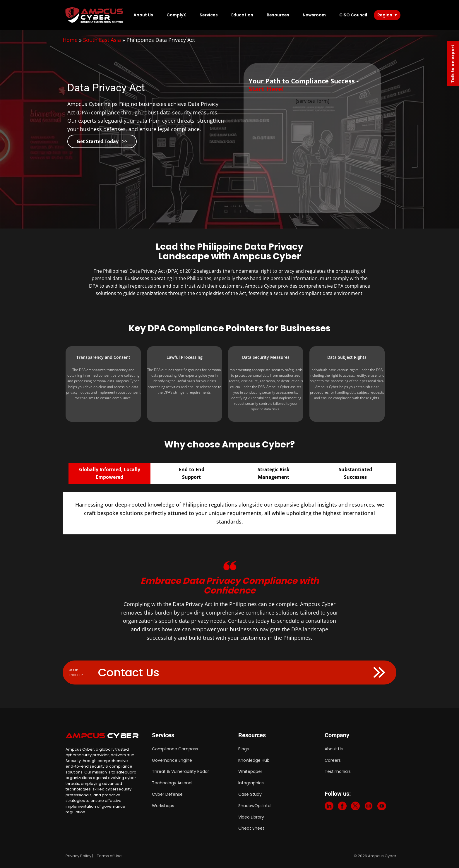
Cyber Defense (167, 794)
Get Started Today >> (102, 141)
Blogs (244, 749)
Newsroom (314, 15)
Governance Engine (172, 760)
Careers (333, 760)
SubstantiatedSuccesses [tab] (355, 473)
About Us (143, 15)
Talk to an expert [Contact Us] (453, 64)
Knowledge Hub (254, 760)
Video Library (251, 817)
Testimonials (338, 771)
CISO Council (353, 15)
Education (242, 15)
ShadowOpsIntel (255, 806)
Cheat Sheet (251, 828)
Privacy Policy (78, 856)
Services (209, 15)
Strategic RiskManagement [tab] (274, 473)
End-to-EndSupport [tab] (192, 473)
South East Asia (102, 40)
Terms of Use (109, 856)
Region (385, 15)
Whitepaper (250, 771)
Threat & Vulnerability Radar (180, 771)
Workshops (163, 806)
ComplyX (176, 15)
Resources (278, 15)
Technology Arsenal (172, 783)
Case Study (250, 794)
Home (70, 40)
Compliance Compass (175, 749)
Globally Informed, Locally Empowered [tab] (110, 473)
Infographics (251, 783)
